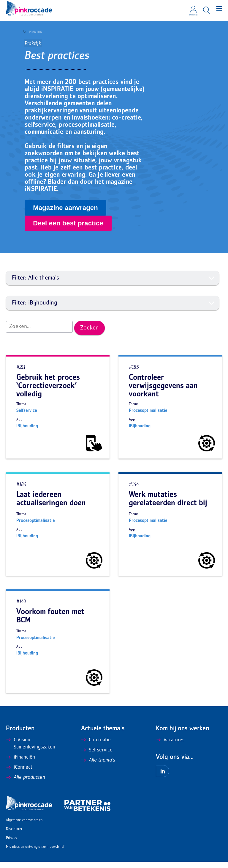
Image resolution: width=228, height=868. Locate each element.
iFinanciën (20, 764)
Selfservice (97, 756)
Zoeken (90, 334)
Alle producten (26, 784)
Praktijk (34, 32)
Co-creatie (96, 746)
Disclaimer (14, 835)
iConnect (19, 774)
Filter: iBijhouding (113, 309)
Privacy (11, 844)
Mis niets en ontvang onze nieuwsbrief (35, 853)
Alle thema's (98, 767)
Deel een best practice (68, 229)
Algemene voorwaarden (24, 827)
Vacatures (170, 746)
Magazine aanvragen (65, 214)
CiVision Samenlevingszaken (31, 750)
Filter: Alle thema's (113, 284)
